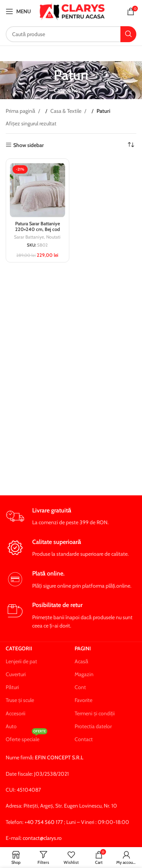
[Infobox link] (71, 517)
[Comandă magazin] (131, 145)
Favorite (83, 700)
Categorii (19, 648)
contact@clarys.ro (42, 838)
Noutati (53, 237)
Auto (11, 726)
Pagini (83, 648)
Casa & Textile (66, 111)
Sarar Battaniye (29, 237)
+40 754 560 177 (44, 822)
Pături (12, 687)
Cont (80, 687)
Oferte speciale (27, 738)
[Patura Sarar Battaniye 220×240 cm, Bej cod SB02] (37, 190)
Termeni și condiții (95, 713)
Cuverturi (16, 674)
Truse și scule (20, 700)
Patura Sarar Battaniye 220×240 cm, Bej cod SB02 (37, 229)
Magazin (84, 674)
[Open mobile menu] (18, 11)
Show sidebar (29, 145)
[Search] (71, 34)
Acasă (81, 661)
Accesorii (16, 713)
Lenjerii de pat (21, 661)
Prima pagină (21, 111)
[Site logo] (72, 11)
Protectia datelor (93, 726)
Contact (84, 739)
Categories (67, 90)
